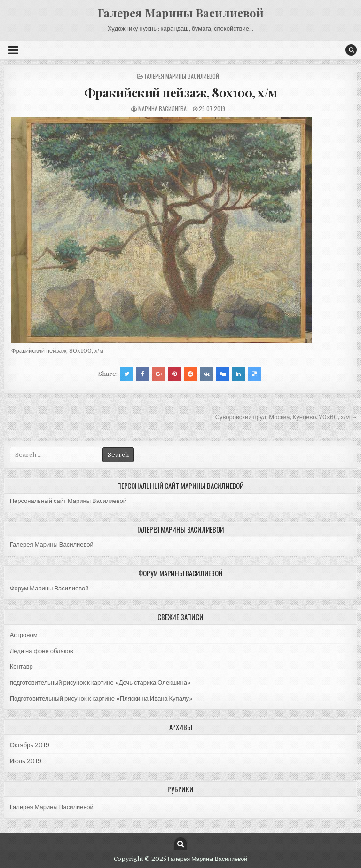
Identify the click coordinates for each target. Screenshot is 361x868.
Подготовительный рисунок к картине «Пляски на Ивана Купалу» (101, 698)
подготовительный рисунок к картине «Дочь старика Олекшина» (100, 682)
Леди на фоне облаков (42, 651)
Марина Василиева (162, 108)
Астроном (24, 635)
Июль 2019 (26, 761)
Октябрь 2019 (30, 745)
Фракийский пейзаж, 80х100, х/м (181, 92)
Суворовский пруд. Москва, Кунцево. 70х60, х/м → (286, 417)
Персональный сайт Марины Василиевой (68, 501)
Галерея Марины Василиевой (180, 13)
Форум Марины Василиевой (49, 588)
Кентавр (21, 666)
